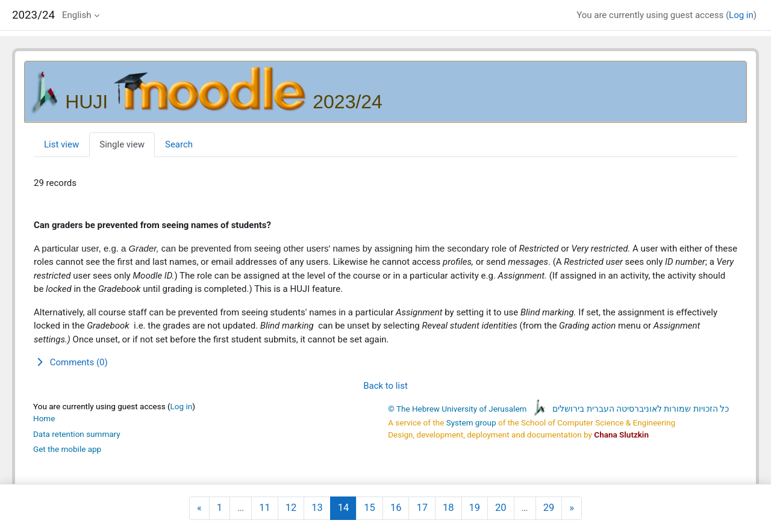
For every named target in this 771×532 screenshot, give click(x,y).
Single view (122, 144)
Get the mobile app (67, 449)
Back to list (385, 386)
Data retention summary (77, 434)
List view (61, 144)
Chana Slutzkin (621, 435)
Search (179, 144)
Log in (741, 15)
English (77, 15)
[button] (385, 363)
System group (471, 422)
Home (44, 418)
